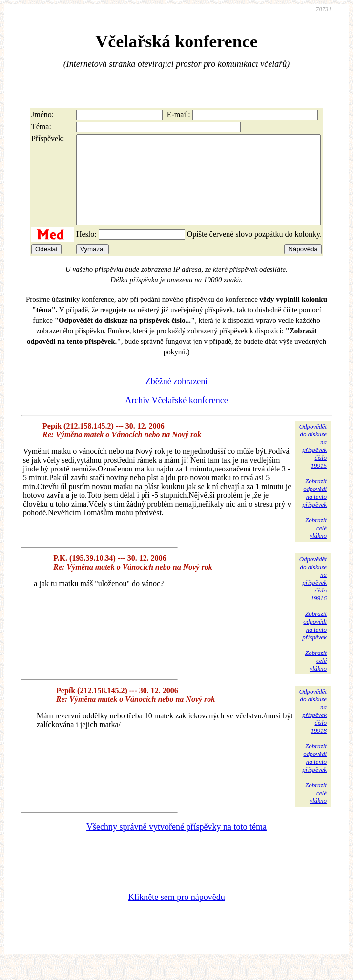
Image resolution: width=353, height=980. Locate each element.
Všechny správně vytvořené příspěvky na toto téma (176, 844)
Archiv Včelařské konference (176, 418)
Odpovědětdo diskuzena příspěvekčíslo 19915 (313, 463)
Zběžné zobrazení (176, 399)
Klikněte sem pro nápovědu (176, 915)
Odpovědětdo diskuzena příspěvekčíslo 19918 (313, 728)
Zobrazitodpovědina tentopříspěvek (314, 510)
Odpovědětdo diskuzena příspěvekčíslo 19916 (313, 596)
